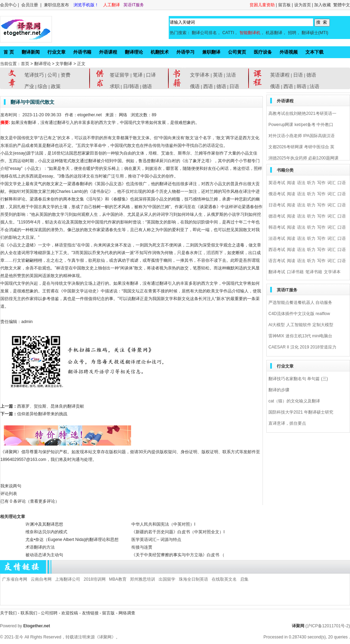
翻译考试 (277, 272)
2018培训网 (95, 579)
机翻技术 (160, 52)
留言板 (284, 5)
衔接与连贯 (142, 547)
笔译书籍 (314, 272)
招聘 (292, 33)
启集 (244, 579)
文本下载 (314, 52)
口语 (342, 183)
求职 (115, 86)
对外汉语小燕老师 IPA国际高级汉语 (302, 136)
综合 (43, 86)
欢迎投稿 (70, 613)
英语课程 (280, 75)
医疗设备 (263, 52)
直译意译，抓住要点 (287, 423)
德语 (147, 86)
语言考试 (277, 261)
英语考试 (277, 183)
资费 (66, 75)
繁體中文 (342, 5)
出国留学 (167, 579)
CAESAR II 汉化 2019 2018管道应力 (302, 347)
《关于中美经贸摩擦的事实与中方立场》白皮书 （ (178, 555)
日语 (234, 86)
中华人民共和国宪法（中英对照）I (163, 524)
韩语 (302, 86)
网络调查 (127, 613)
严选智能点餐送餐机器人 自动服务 (300, 303)
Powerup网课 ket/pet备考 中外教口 (301, 125)
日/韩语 (131, 86)
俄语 (195, 86)
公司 (52, 75)
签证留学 (120, 75)
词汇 (332, 183)
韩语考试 (277, 227)
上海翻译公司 (68, 579)
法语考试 (277, 238)
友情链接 (90, 613)
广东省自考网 (15, 579)
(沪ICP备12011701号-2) (328, 626)
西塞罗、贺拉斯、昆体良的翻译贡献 (51, 406)
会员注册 (30, 5)
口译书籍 (295, 272)
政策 (56, 86)
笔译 (138, 75)
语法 (301, 183)
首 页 (9, 52)
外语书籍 (82, 52)
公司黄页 (237, 52)
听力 (311, 183)
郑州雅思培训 (143, 579)
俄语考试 (277, 194)
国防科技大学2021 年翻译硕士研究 (301, 412)
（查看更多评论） (43, 501)
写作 (321, 183)
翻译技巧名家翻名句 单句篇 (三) (298, 379)
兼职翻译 (211, 52)
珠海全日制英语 (193, 579)
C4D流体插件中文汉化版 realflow (299, 314)
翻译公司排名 (204, 33)
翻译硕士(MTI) (315, 33)
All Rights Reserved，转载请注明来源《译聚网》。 (72, 637)
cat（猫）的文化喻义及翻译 (294, 401)
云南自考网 (41, 579)
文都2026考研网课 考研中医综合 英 (301, 147)
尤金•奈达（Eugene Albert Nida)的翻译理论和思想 (72, 540)
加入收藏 (322, 5)
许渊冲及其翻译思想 (44, 524)
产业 (29, 86)
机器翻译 (274, 33)
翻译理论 (134, 52)
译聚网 (298, 626)
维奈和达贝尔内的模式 (46, 532)
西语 (208, 86)
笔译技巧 (34, 75)
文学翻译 (64, 64)
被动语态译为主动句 (44, 555)
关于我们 (8, 613)
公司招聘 (50, 613)
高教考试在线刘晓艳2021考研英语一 (302, 113)
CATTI (228, 33)
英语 (218, 75)
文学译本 (200, 75)
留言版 (108, 613)
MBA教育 (118, 579)
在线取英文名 (224, 579)
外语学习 (185, 52)
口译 (151, 75)
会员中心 (8, 5)
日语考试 (277, 205)
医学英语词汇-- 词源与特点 (156, 540)
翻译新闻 (31, 52)
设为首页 (303, 5)
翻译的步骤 (279, 390)
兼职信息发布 (57, 5)
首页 (25, 64)
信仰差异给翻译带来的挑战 (42, 414)
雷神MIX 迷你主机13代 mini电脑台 (300, 336)
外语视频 (289, 52)
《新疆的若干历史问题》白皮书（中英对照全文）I (178, 532)
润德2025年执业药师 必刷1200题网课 (303, 158)
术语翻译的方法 (40, 547)
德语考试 (277, 216)
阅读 (291, 183)
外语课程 (108, 52)
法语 (231, 75)
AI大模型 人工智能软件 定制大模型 (301, 325)
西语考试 (277, 250)
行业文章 (56, 52)
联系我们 (29, 613)
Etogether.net (37, 626)
